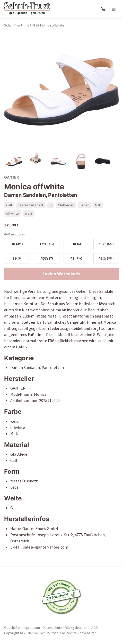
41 (76, 258)
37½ (47, 244)
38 (76, 244)
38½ (106, 244)
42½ (106, 258)
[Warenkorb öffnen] (103, 9)
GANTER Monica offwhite (46, 25)
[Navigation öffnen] (114, 9)
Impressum (31, 628)
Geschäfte (12, 628)
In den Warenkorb (61, 274)
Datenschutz (52, 628)
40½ (47, 258)
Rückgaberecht (77, 628)
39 (17, 258)
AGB (95, 628)
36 (17, 244)
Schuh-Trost (13, 25)
